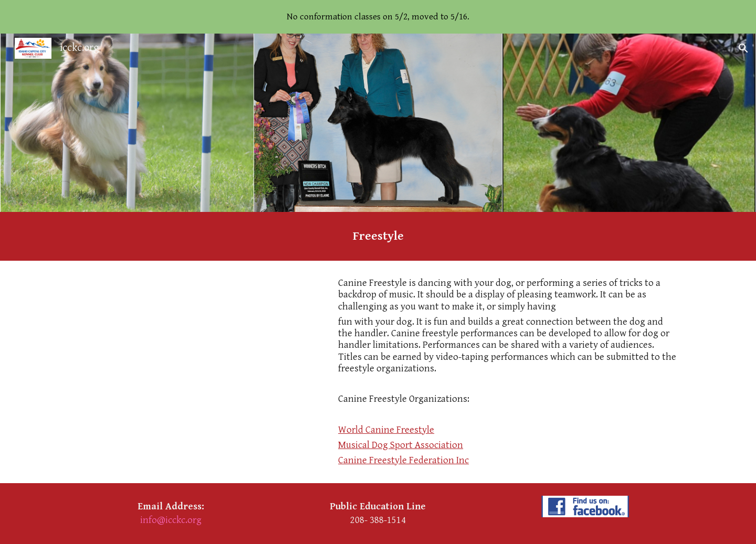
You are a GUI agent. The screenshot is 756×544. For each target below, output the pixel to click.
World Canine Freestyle (386, 430)
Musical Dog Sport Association (401, 445)
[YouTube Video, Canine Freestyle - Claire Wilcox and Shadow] (197, 356)
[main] (378, 236)
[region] (378, 17)
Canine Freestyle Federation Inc (403, 460)
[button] (743, 48)
